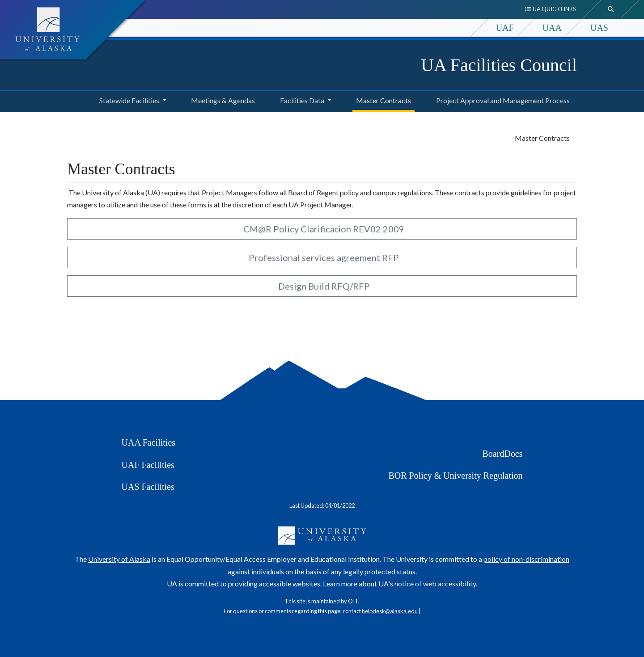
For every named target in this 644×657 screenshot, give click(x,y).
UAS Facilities (148, 487)
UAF (505, 28)
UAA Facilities (149, 442)
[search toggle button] (611, 9)
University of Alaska (119, 559)
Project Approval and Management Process (501, 99)
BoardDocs (503, 454)
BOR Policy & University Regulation (456, 476)
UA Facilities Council (499, 65)
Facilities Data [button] (302, 100)
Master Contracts (382, 99)
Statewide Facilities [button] (129, 100)
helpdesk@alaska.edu (390, 611)
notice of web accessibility (435, 583)
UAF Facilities (148, 465)
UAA (552, 28)
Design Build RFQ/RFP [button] (322, 286)
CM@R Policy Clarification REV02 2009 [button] (322, 229)
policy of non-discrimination (526, 559)
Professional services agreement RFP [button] (322, 257)
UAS (599, 28)
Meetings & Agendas (221, 99)
